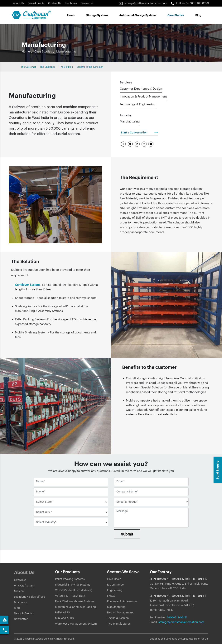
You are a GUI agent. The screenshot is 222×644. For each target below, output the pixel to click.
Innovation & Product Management (143, 97)
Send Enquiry (218, 470)
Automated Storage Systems (138, 15)
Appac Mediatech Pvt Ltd (195, 639)
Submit (127, 534)
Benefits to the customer (90, 67)
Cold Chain (114, 579)
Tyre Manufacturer (119, 624)
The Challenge (48, 67)
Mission (19, 591)
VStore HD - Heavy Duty (70, 596)
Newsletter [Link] (87, 3)
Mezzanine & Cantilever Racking (75, 607)
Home (71, 15)
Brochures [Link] (71, 3)
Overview (20, 580)
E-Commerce (115, 585)
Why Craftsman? (24, 586)
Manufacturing (130, 122)
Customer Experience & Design (141, 89)
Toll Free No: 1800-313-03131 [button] (190, 3)
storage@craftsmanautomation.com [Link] (143, 3)
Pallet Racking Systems (70, 579)
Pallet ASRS (63, 613)
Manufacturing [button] (66, 52)
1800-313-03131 (177, 618)
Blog (198, 15)
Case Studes (176, 15)
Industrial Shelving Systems (73, 585)
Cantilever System (28, 285)
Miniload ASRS (64, 618)
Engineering (115, 590)
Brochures (20, 602)
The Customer (28, 67)
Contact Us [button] (55, 3)
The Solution (66, 67)
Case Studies (43, 52)
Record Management (120, 613)
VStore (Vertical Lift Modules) (74, 590)
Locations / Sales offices (29, 597)
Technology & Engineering (138, 105)
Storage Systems (97, 15)
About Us (18, 3)
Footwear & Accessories (122, 602)
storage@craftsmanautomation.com (181, 622)
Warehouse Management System (76, 624)
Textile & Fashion (118, 618)
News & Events (36, 3)
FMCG (111, 596)
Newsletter (21, 619)
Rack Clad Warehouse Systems (75, 602)
